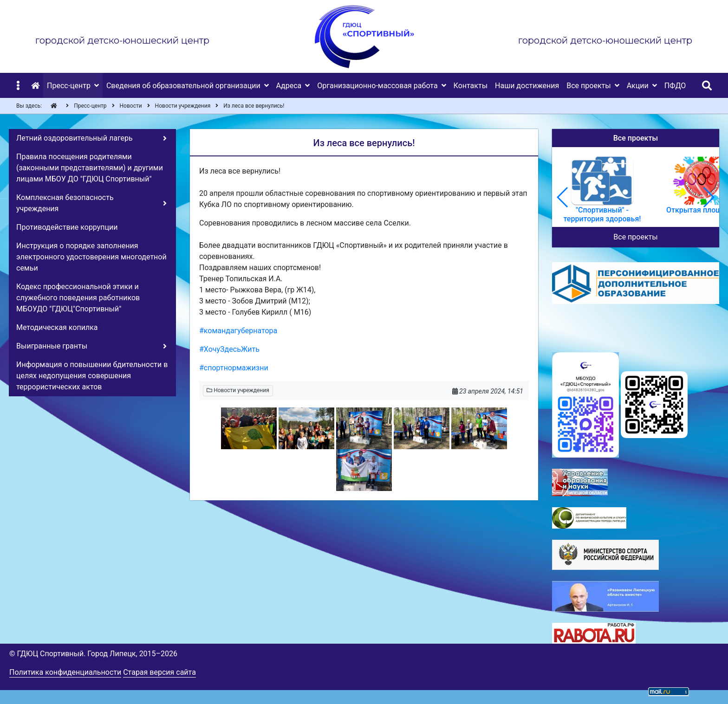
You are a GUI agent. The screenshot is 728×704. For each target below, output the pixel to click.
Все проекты (635, 237)
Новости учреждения (238, 390)
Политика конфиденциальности (65, 672)
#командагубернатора (238, 331)
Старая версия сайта (159, 672)
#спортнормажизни (234, 368)
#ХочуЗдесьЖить (229, 349)
